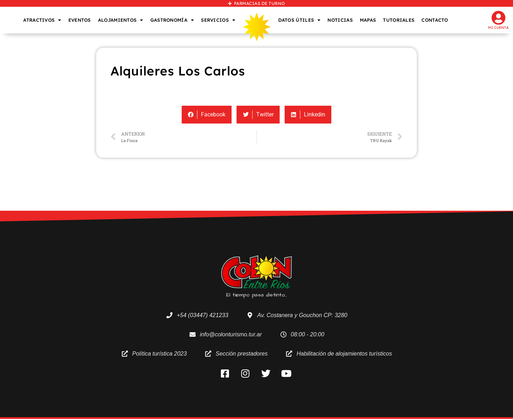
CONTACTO (435, 20)
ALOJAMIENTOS (121, 20)
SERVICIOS (218, 20)
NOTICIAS (340, 20)
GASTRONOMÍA (172, 20)
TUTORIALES (399, 20)
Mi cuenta (498, 28)
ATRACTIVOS (42, 20)
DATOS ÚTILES (299, 20)
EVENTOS (80, 20)
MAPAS (368, 20)
